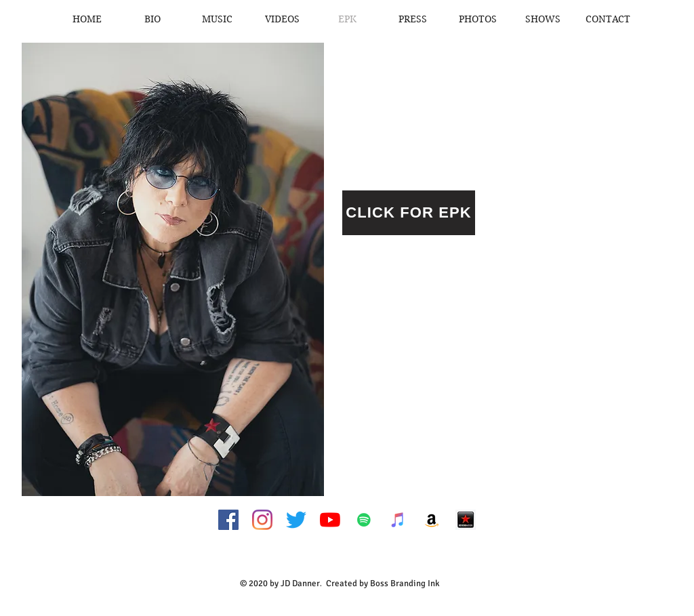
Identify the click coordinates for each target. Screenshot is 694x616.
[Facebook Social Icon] (228, 520)
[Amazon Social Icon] (432, 520)
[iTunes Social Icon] (398, 520)
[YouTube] (330, 520)
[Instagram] (262, 520)
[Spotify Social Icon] (364, 520)
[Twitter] (296, 520)
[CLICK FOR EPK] (409, 213)
